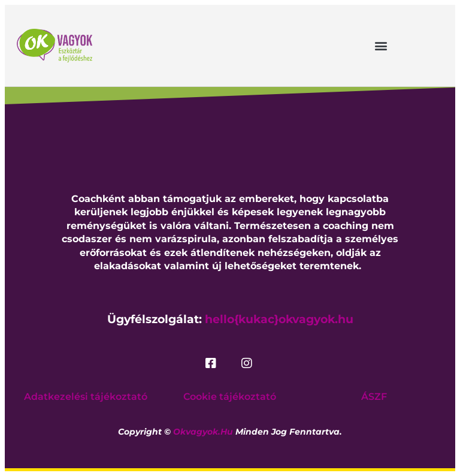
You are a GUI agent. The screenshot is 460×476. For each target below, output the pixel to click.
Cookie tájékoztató (230, 397)
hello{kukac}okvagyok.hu (279, 319)
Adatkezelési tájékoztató (86, 397)
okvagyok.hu (203, 432)
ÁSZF (374, 397)
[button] (381, 45)
